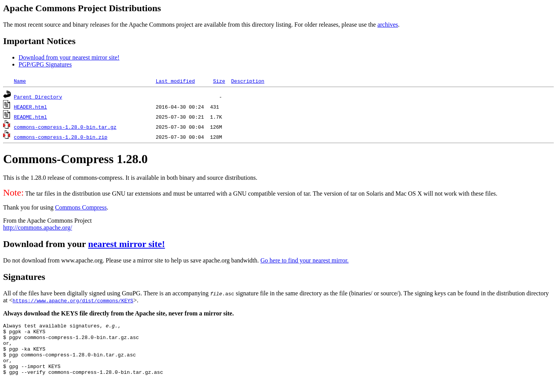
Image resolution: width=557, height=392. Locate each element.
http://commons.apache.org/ (38, 228)
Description (248, 81)
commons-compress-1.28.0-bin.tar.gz (65, 127)
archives (388, 25)
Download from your (46, 244)
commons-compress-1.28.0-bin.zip (61, 137)
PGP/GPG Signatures (45, 64)
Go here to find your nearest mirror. (304, 260)
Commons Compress (81, 207)
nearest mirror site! (127, 244)
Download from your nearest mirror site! (69, 57)
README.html (31, 117)
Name (20, 81)
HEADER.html (31, 107)
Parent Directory (38, 97)
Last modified (175, 81)
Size (219, 81)
